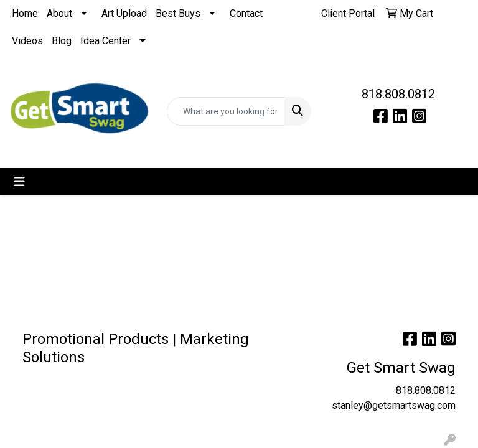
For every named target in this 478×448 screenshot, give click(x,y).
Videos (27, 41)
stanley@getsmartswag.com (394, 405)
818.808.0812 (398, 94)
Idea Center (105, 41)
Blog (62, 41)
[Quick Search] (226, 111)
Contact (246, 13)
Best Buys (178, 13)
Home (25, 13)
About (59, 13)
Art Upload (124, 13)
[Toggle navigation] (19, 182)
